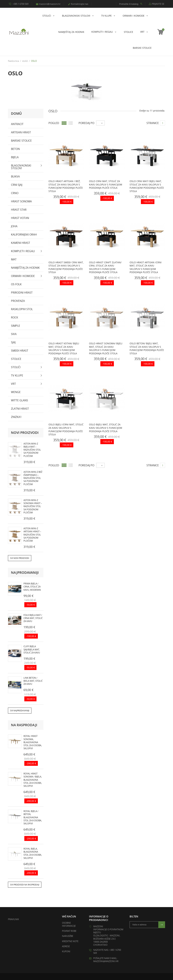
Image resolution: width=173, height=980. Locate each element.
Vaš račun (69, 916)
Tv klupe (107, 16)
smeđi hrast (20, 351)
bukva (15, 176)
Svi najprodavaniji (20, 711)
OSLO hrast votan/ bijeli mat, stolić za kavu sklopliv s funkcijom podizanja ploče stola (64, 348)
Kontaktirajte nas (78, 4)
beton (15, 149)
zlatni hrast (20, 409)
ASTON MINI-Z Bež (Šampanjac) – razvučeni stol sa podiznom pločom (33, 478)
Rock (15, 317)
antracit (17, 124)
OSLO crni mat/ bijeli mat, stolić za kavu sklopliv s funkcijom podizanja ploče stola (147, 186)
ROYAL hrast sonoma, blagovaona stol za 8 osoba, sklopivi (33, 742)
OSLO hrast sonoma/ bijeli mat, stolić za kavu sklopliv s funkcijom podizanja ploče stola (106, 348)
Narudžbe (68, 936)
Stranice (153, 123)
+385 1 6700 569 (19, 4)
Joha (14, 226)
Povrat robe (69, 931)
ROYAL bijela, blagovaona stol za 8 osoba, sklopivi (33, 853)
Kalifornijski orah (24, 235)
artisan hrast (21, 132)
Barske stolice (142, 48)
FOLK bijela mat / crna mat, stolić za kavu (33, 618)
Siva (14, 334)
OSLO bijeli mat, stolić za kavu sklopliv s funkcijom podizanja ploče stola (106, 428)
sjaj (13, 342)
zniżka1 (16, 417)
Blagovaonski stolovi (76, 16)
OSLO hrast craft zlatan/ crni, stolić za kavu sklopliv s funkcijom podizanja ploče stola (105, 267)
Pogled (54, 123)
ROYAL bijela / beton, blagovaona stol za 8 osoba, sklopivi (33, 817)
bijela (15, 157)
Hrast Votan (20, 218)
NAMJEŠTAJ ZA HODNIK (71, 32)
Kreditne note (70, 941)
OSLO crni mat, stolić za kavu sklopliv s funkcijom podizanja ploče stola (106, 184)
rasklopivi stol (22, 309)
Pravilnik (13, 919)
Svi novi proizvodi (20, 558)
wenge (16, 392)
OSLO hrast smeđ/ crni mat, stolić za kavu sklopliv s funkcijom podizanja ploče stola (66, 267)
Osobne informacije (69, 924)
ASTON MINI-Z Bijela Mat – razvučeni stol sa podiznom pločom (32, 450)
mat (14, 259)
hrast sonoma (21, 201)
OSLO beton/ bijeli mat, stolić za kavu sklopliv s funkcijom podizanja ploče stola (147, 348)
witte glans (20, 400)
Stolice (128, 32)
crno (15, 193)
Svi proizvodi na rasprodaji (25, 885)
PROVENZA (18, 301)
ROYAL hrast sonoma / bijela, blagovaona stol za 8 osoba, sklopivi (33, 780)
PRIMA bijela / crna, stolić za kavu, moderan (32, 587)
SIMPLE (16, 326)
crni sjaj (17, 185)
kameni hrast (21, 243)
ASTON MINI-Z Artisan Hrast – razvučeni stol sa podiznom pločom (32, 535)
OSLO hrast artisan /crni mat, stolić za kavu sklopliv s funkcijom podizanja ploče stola (146, 267)
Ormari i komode (134, 16)
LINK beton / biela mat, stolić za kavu (33, 681)
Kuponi (66, 951)
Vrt (143, 32)
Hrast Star (19, 210)
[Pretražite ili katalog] (131, 4)
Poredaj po (86, 123)
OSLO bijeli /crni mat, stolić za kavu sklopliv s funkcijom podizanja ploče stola (66, 430)
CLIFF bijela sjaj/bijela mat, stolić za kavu (32, 650)
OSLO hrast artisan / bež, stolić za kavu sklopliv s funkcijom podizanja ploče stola (66, 186)
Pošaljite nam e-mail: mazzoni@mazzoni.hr (106, 960)
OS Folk (16, 284)
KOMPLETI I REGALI (102, 32)
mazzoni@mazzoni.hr (48, 4)
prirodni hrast (22, 293)
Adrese (66, 946)
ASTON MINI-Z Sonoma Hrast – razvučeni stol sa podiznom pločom (33, 506)
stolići (47, 16)
